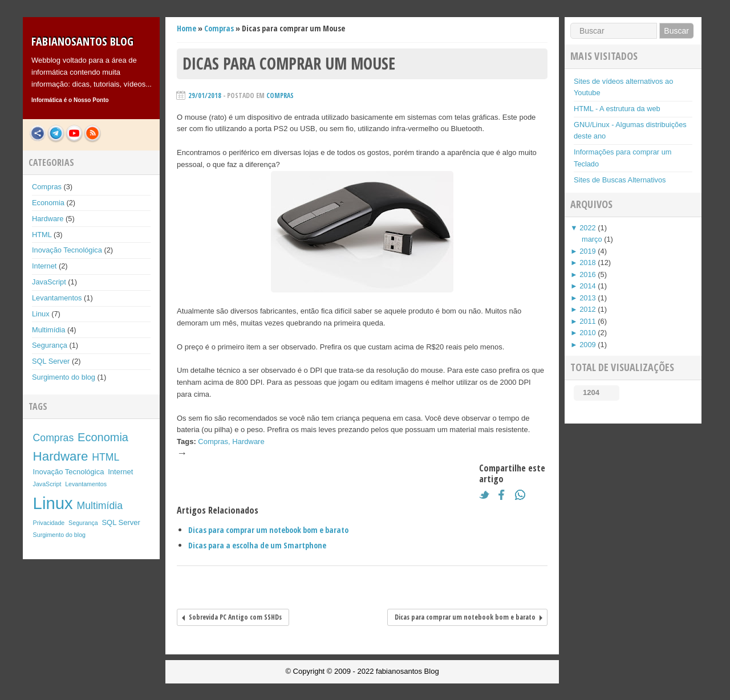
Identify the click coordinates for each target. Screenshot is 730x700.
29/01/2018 (205, 95)
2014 (587, 286)
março (592, 239)
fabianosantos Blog (82, 41)
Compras (47, 187)
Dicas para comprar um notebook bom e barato (268, 530)
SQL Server (51, 361)
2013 (587, 298)
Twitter (487, 495)
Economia (48, 203)
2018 (587, 262)
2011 (587, 321)
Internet (44, 266)
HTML (42, 235)
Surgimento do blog (64, 377)
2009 (587, 345)
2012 (587, 309)
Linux (41, 314)
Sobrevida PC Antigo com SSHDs (235, 617)
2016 (587, 274)
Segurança (50, 345)
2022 (587, 228)
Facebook (505, 495)
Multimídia (48, 330)
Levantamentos (57, 298)
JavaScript (49, 282)
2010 (587, 333)
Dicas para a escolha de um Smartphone (257, 545)
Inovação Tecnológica (67, 250)
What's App (523, 495)
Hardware (48, 219)
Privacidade (49, 523)
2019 (587, 251)
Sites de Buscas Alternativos (620, 180)
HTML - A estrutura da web (617, 109)
